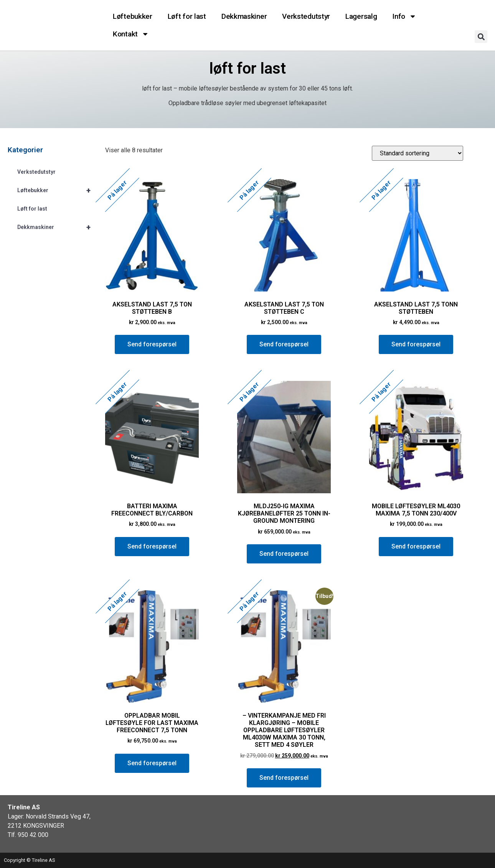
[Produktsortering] (417, 153)
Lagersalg (361, 16)
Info (404, 16)
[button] (481, 37)
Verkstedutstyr (306, 16)
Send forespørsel (152, 344)
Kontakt (131, 34)
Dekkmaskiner (244, 16)
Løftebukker (133, 16)
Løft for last (187, 16)
